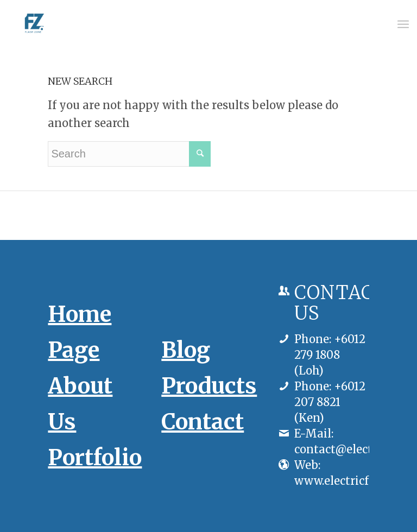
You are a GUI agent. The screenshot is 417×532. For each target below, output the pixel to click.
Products (209, 386)
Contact (203, 422)
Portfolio (95, 458)
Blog (186, 350)
